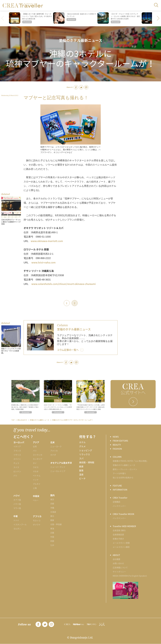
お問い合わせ (118, 563)
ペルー (36, 500)
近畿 (52, 533)
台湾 (35, 446)
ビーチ (82, 478)
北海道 (53, 512)
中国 (52, 537)
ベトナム (37, 475)
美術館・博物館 (87, 462)
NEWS (116, 437)
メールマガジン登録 (121, 543)
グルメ (82, 446)
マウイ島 (17, 508)
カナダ (53, 455)
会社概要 (116, 559)
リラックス (85, 454)
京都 (52, 504)
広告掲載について (120, 567)
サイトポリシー (119, 572)
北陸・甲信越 (56, 524)
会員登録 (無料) (119, 530)
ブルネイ (37, 484)
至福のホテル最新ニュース (81, 40)
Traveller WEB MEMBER (124, 526)
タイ (35, 463)
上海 (35, 488)
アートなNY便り (119, 473)
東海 (52, 528)
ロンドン (17, 471)
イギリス (17, 455)
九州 (52, 545)
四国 (52, 541)
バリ (35, 451)
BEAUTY (117, 445)
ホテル (82, 442)
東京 (52, 499)
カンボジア (38, 459)
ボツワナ (37, 525)
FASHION (117, 449)
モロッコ (37, 520)
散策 (81, 470)
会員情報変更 (118, 534)
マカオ (36, 471)
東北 (52, 516)
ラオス (36, 467)
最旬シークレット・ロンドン (125, 469)
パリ (15, 475)
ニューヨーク (56, 446)
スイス (16, 467)
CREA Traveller (120, 498)
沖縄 (52, 508)
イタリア (17, 446)
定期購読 (116, 502)
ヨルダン (17, 529)
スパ (81, 458)
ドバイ (16, 520)
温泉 (81, 474)
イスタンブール (20, 524)
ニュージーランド (58, 467)
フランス (17, 451)
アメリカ (54, 451)
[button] (158, 18)
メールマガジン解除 (121, 547)
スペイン (17, 459)
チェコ (16, 463)
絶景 (81, 466)
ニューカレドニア (58, 471)
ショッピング (86, 450)
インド (36, 480)
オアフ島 (17, 500)
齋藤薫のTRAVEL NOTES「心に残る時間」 (130, 461)
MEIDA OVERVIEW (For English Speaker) (130, 576)
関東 (52, 520)
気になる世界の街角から (123, 478)
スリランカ (38, 455)
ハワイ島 (17, 504)
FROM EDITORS (120, 441)
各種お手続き (118, 539)
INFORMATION (120, 490)
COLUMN (117, 457)
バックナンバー (119, 506)
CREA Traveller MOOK (123, 514)
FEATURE (117, 486)
